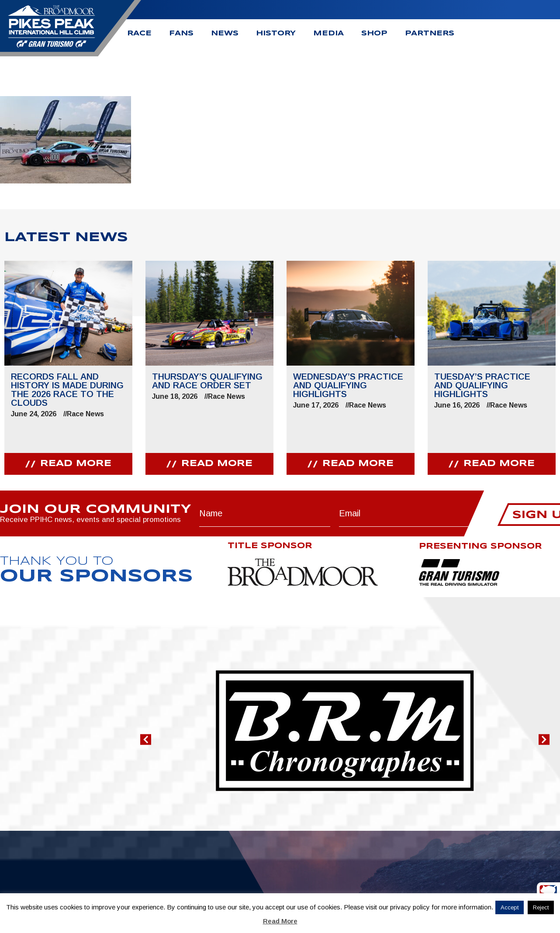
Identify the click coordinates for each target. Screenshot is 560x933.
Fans (181, 33)
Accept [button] (510, 907)
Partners (430, 33)
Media (328, 33)
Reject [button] (541, 907)
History (276, 33)
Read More (280, 921)
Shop (374, 33)
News (225, 33)
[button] (146, 739)
